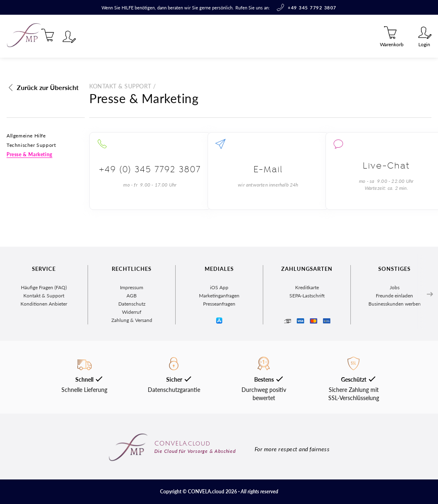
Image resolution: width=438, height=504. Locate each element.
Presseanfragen (219, 304)
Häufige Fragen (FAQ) (44, 287)
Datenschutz (132, 304)
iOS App (219, 287)
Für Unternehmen (242, 36)
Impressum (132, 287)
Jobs (395, 287)
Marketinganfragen (219, 296)
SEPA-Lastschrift (307, 296)
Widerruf (132, 312)
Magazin (76, 36)
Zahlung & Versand (132, 320)
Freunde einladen (394, 296)
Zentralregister (175, 36)
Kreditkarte (307, 287)
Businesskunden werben (395, 304)
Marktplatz (119, 36)
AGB (132, 296)
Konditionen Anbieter (44, 304)
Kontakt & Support (44, 296)
